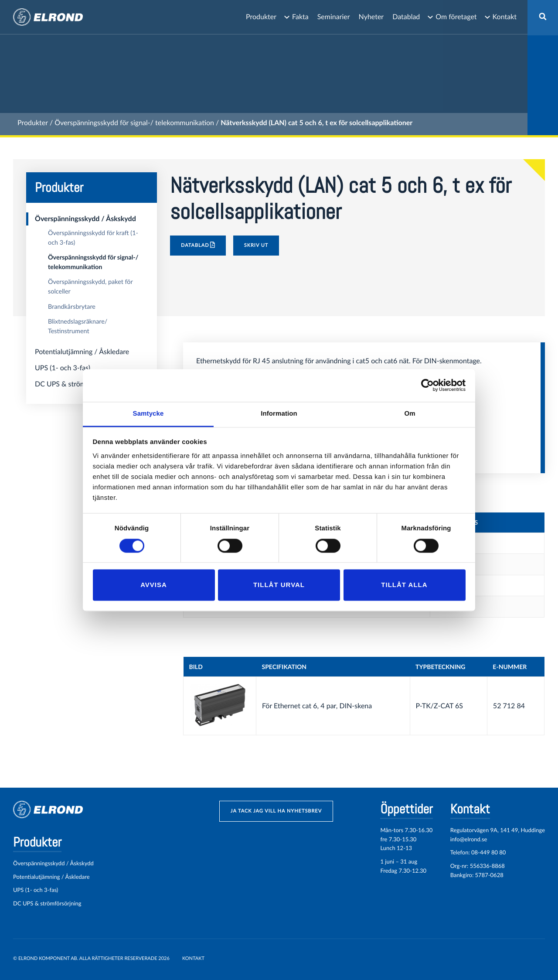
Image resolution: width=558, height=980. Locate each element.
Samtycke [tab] (148, 414)
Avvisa (154, 585)
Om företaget (456, 17)
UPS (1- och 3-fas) (63, 368)
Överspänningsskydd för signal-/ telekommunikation (134, 123)
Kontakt (505, 17)
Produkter (261, 17)
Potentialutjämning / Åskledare (82, 352)
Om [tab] (410, 414)
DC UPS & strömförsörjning (77, 384)
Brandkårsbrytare (72, 307)
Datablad (406, 17)
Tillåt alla (404, 585)
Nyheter (371, 17)
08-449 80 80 (488, 852)
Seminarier (334, 17)
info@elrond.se (469, 839)
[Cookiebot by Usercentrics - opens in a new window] (427, 385)
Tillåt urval (279, 585)
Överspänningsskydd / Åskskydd (85, 219)
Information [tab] (279, 414)
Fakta (300, 17)
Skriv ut (256, 245)
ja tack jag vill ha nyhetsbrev (276, 811)
